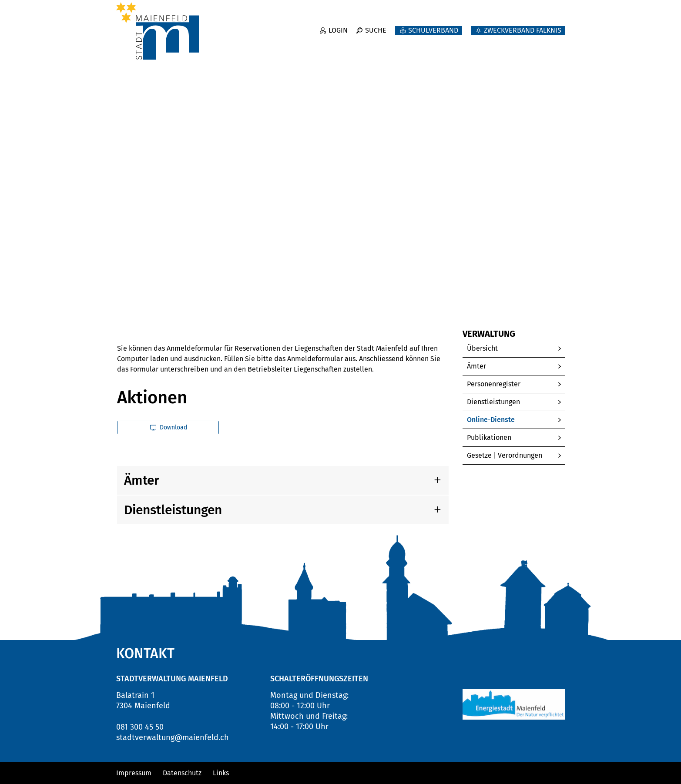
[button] (178, 296)
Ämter (476, 366)
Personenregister (494, 384)
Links (221, 773)
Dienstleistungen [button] (173, 510)
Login (338, 25)
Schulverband (433, 25)
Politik (439, 44)
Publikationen (489, 437)
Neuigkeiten (379, 44)
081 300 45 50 (140, 727)
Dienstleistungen (493, 402)
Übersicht (482, 348)
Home (126, 296)
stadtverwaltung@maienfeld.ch (173, 737)
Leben (553, 44)
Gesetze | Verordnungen (505, 455)
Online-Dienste (512, 420)
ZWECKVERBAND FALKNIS (523, 25)
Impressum (134, 773)
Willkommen (308, 44)
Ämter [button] (142, 480)
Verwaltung (496, 44)
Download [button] (169, 427)
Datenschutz (182, 773)
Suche (376, 25)
